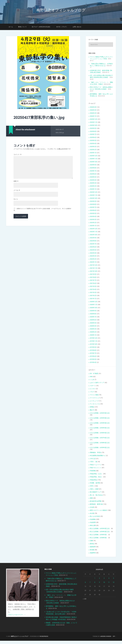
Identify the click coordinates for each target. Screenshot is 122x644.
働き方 (92, 410)
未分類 (92, 514)
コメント (18, 155)
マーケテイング (95, 398)
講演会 (92, 544)
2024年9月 (93, 165)
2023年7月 (93, 208)
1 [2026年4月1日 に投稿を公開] (95, 579)
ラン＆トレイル (95, 404)
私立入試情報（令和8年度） (99, 538)
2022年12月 (94, 229)
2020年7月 (93, 317)
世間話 (92, 407)
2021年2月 (93, 296)
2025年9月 (93, 129)
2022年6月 (93, 247)
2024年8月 (93, 168)
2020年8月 (93, 314)
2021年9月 (93, 275)
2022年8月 (93, 241)
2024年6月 (93, 174)
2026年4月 (93, 108)
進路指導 (93, 547)
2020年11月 (94, 305)
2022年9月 (93, 238)
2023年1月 (93, 226)
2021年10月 (94, 272)
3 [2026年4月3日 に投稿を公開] (104, 579)
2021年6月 (93, 284)
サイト (16, 201)
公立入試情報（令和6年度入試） (100, 433)
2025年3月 (93, 147)
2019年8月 (93, 351)
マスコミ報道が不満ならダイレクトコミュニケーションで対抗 (101, 58)
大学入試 (93, 459)
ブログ (92, 392)
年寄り (92, 486)
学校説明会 (93, 480)
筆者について (22, 27)
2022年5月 (93, 250)
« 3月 (85, 599)
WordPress (44, 640)
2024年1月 (93, 190)
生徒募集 (93, 520)
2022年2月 (93, 260)
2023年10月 (94, 199)
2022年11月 (94, 232)
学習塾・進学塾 (95, 483)
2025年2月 (93, 150)
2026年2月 (93, 114)
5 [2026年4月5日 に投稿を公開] (114, 579)
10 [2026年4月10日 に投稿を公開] (104, 583)
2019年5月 (93, 360)
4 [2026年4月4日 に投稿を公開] (109, 579)
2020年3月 (93, 329)
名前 (16, 183)
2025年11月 (94, 123)
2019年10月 (94, 345)
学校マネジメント (96, 468)
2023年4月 (93, 217)
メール (17, 192)
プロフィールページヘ (17, 615)
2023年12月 (94, 193)
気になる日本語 (95, 517)
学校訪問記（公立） (96, 474)
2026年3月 (93, 111)
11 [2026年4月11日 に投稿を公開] (109, 583)
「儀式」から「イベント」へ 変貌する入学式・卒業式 (101, 84)
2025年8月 (93, 132)
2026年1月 (93, 117)
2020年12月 (94, 302)
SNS (91, 377)
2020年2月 (93, 333)
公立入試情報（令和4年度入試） (100, 423)
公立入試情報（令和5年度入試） (100, 428)
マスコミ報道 (94, 395)
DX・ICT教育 (94, 374)
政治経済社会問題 (96, 502)
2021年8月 (93, 278)
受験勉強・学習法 (96, 453)
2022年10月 (94, 235)
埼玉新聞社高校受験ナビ (98, 456)
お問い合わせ (77, 27)
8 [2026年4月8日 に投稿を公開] (95, 583)
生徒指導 (93, 523)
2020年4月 (93, 326)
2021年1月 (93, 299)
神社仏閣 (93, 526)
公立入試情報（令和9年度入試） (100, 448)
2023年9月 (93, 202)
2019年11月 (94, 342)
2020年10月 (94, 308)
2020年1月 (93, 335)
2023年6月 (93, 211)
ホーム (11, 27)
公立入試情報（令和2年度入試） (100, 414)
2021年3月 (93, 293)
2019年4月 (93, 363)
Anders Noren (106, 640)
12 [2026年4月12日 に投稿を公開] (114, 583)
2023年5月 (93, 214)
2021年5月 (93, 287)
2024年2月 (93, 187)
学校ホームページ (96, 465)
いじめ (92, 380)
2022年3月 (93, 257)
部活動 (92, 550)
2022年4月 (93, 253)
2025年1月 (93, 153)
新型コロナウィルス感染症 (98, 511)
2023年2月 (93, 223)
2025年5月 (93, 141)
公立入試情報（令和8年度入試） (100, 443)
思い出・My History (96, 496)
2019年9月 (93, 348)
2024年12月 (94, 156)
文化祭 (92, 508)
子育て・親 (93, 462)
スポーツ (93, 386)
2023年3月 (93, 220)
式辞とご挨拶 (94, 490)
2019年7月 (93, 354)
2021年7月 (93, 281)
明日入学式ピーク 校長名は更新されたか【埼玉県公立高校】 (101, 89)
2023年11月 (94, 196)
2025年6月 (93, 138)
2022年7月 (93, 244)
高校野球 (93, 553)
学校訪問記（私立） (96, 477)
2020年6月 (93, 320)
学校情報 (93, 471)
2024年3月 (93, 184)
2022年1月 (93, 263)
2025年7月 (93, 135)
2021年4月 (93, 290)
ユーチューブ (94, 401)
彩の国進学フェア (96, 493)
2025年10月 (94, 126)
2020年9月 (93, 311)
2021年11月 (94, 269)
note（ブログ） (62, 27)
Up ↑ (114, 640)
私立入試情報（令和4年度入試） (100, 532)
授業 (91, 499)
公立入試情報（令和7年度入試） (100, 438)
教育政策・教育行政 (96, 505)
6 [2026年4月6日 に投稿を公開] (85, 583)
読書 (91, 541)
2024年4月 (93, 181)
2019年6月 (93, 357)
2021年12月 (94, 266)
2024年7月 (93, 171)
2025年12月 (94, 120)
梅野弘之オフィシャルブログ (61, 10)
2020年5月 (93, 323)
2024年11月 (94, 159)
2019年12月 (94, 339)
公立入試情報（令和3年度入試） (100, 418)
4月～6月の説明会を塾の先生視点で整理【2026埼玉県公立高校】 (101, 77)
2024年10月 (94, 162)
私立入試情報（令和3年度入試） (100, 529)
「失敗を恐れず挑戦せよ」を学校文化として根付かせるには (101, 65)
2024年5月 (93, 177)
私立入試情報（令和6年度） (99, 535)
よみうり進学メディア (97, 383)
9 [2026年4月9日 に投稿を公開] (99, 583)
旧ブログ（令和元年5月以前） (42, 27)
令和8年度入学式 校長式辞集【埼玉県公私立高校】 (101, 72)
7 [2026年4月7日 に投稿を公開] (90, 583)
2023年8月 (93, 205)
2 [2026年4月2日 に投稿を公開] (99, 579)
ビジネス (93, 389)
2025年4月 (93, 144)
